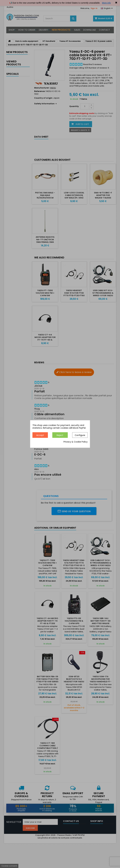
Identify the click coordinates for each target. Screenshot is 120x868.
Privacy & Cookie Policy (76, 442)
